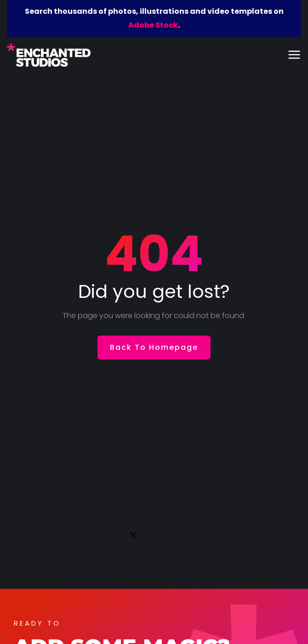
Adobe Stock (153, 25)
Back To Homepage (154, 347)
